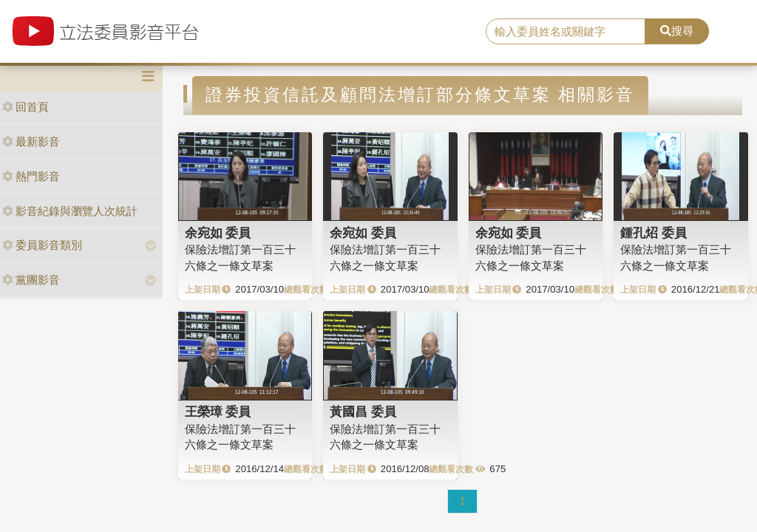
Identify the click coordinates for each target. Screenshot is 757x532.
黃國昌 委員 (363, 412)
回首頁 (26, 107)
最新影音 (31, 141)
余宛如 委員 (218, 233)
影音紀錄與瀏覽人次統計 (70, 211)
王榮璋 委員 (218, 412)
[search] (566, 32)
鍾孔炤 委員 (654, 233)
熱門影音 (31, 176)
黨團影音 (31, 280)
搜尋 (677, 31)
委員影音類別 (42, 245)
